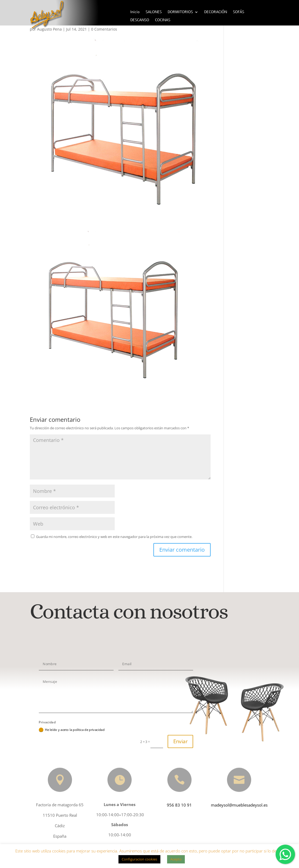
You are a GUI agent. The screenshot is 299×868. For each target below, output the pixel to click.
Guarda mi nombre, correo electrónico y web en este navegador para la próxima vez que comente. (114, 537)
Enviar (181, 741)
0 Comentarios (104, 29)
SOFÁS (239, 12)
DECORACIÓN (216, 12)
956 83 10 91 (178, 805)
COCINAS (163, 20)
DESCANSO (140, 20)
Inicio (135, 12)
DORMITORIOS (180, 12)
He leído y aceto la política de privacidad (72, 730)
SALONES (154, 12)
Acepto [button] (176, 859)
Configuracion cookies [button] (139, 859)
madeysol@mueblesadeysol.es (237, 805)
